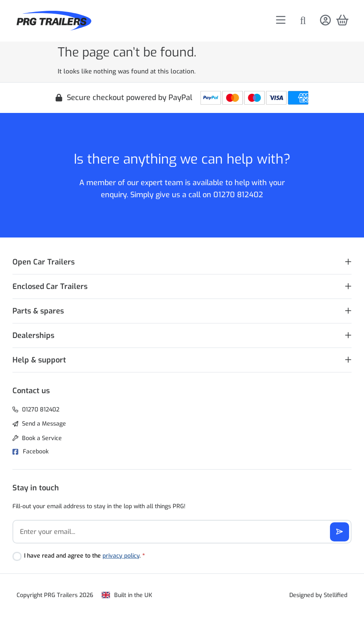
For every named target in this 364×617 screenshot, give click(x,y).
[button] (182, 262)
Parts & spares (38, 311)
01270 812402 (238, 195)
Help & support (39, 360)
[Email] (182, 532)
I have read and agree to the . (84, 556)
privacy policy (121, 556)
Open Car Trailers (44, 262)
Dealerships (33, 335)
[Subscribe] (340, 532)
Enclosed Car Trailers (50, 286)
